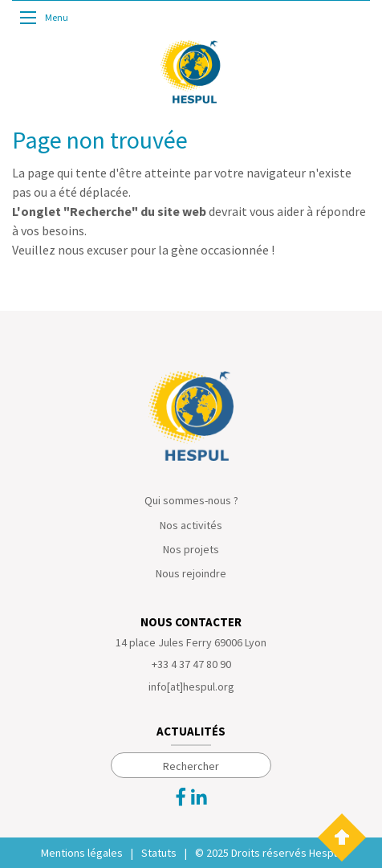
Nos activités (191, 525)
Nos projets (191, 549)
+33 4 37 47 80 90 (191, 664)
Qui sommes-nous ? (191, 500)
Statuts (159, 853)
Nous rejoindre (191, 573)
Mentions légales (82, 853)
